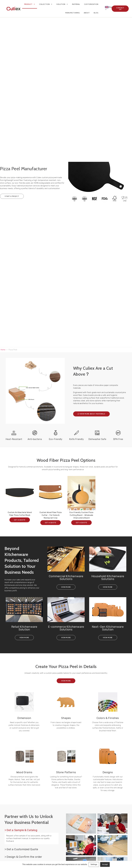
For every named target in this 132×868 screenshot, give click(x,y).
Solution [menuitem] (62, 4)
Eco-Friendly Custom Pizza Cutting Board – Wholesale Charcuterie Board (81, 515)
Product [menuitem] (30, 4)
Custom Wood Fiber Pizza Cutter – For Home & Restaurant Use (51, 515)
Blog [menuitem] (96, 13)
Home (3, 350)
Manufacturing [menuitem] (73, 13)
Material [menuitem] (76, 4)
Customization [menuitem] (91, 4)
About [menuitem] (87, 13)
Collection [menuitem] (46, 4)
